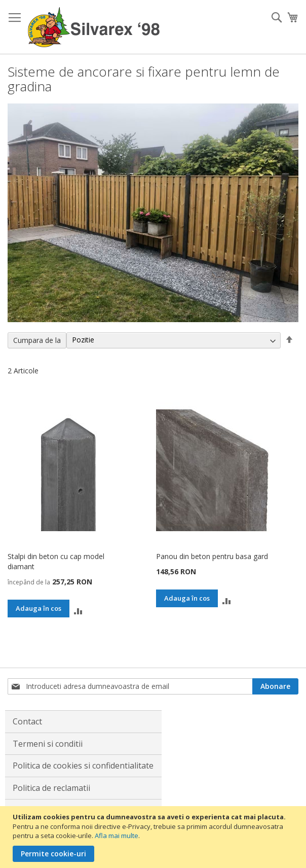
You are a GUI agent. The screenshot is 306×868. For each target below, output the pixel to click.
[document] (154, 837)
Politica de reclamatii (51, 788)
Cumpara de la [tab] (37, 340)
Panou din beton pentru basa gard (212, 556)
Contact (27, 721)
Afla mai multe (117, 836)
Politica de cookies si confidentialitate (83, 766)
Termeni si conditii (48, 744)
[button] (78, 610)
